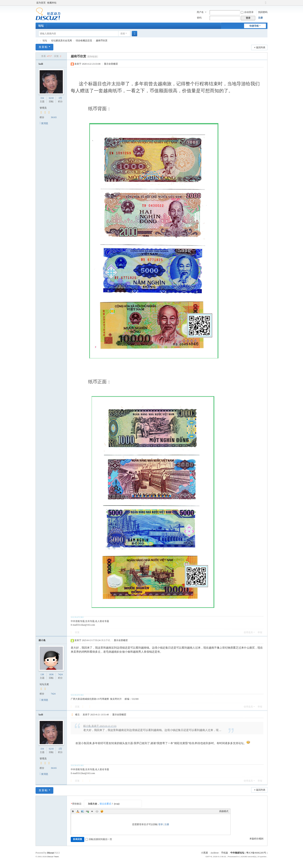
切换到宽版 (266, 4)
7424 (60, 674)
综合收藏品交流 (84, 41)
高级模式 (224, 811)
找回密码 (263, 12)
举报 (260, 632)
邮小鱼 (42, 640)
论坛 (41, 26)
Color (78, 811)
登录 (161, 824)
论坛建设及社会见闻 (61, 41)
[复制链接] (92, 57)
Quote (92, 811)
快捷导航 (254, 26)
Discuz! (51, 853)
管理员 (43, 108)
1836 (51, 674)
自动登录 (247, 12)
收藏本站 (52, 3)
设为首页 (41, 3)
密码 (199, 18)
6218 (51, 98)
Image (83, 811)
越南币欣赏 (102, 41)
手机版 (225, 853)
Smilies (102, 811)
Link (87, 811)
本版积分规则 (256, 839)
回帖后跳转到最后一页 (99, 839)
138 (42, 674)
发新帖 (43, 47)
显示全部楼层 (111, 64)
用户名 (200, 12)
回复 (77, 632)
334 (42, 98)
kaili (41, 64)
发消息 (45, 123)
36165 (54, 117)
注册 (260, 18)
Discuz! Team (53, 857)
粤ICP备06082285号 (256, 853)
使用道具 (248, 632)
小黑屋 (204, 853)
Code (97, 811)
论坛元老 (44, 684)
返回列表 (261, 47)
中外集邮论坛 (37, 41)
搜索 (123, 34)
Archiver (215, 853)
